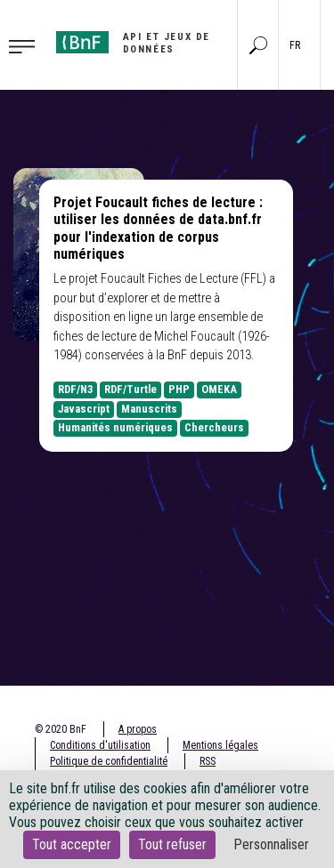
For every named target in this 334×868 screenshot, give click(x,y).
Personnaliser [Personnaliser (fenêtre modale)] (271, 844)
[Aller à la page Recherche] (258, 44)
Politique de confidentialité (109, 761)
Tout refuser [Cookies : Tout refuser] (172, 844)
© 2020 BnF (61, 729)
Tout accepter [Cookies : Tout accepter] (72, 844)
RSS (208, 761)
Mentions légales (220, 745)
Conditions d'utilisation (100, 745)
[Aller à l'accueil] (140, 43)
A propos (138, 729)
